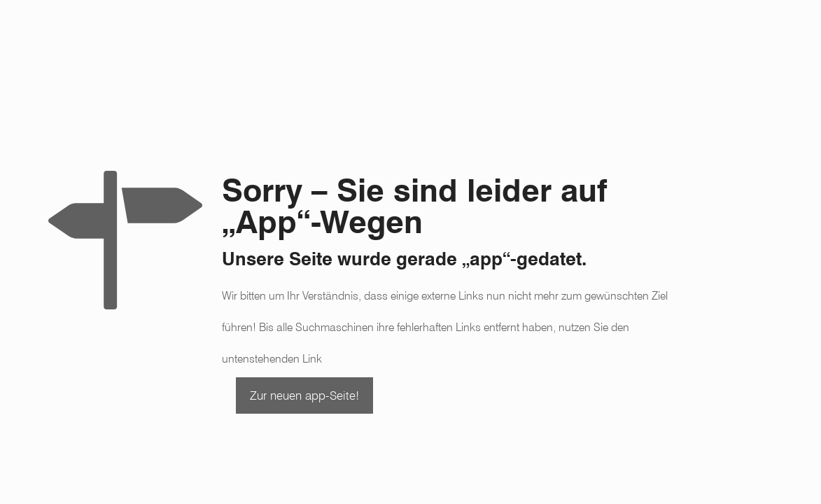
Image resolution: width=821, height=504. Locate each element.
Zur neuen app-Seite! (304, 395)
